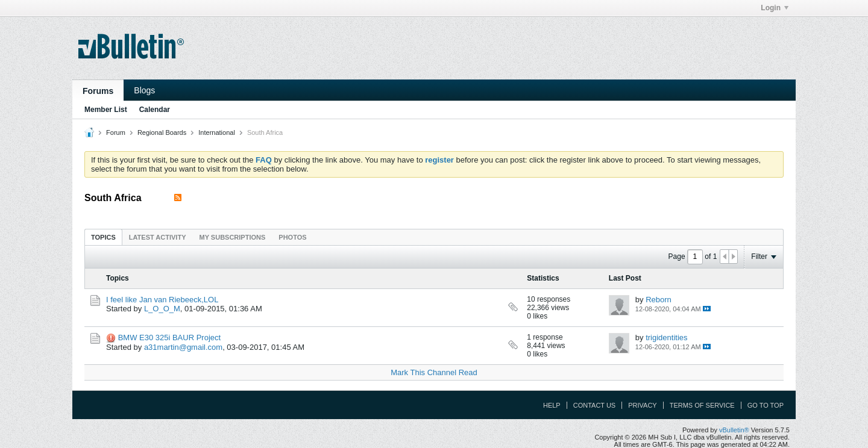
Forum (116, 132)
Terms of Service (702, 405)
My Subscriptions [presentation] (233, 237)
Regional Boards (162, 132)
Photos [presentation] (292, 237)
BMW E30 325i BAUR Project (170, 338)
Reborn (659, 300)
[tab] (103, 237)
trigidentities (666, 338)
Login (775, 8)
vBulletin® (734, 430)
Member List (106, 110)
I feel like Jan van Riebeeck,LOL (162, 300)
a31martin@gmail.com (183, 347)
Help (552, 405)
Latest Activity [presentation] (158, 237)
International (217, 132)
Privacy (642, 405)
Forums (98, 91)
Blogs (144, 90)
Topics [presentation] (103, 237)
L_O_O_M (162, 309)
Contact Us (595, 405)
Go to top (766, 405)
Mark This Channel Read (434, 372)
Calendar (155, 110)
